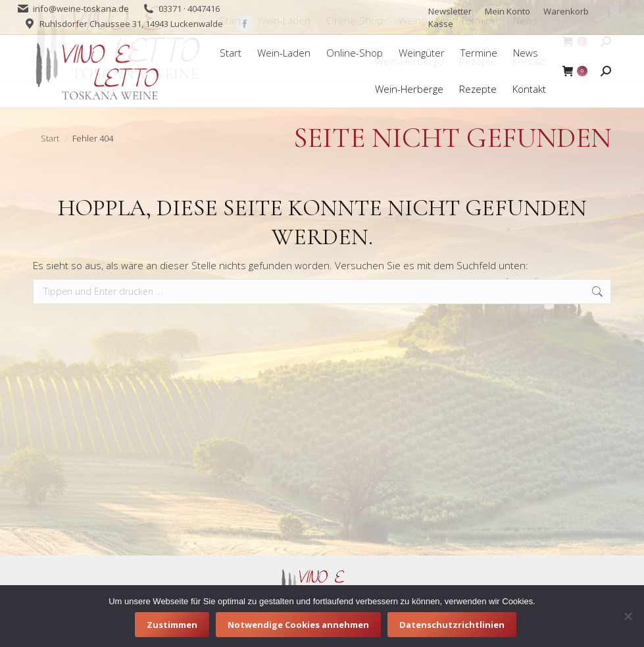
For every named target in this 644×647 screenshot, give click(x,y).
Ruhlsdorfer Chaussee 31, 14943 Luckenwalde (131, 24)
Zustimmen (172, 625)
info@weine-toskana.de (81, 9)
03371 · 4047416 (189, 9)
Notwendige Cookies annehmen (298, 625)
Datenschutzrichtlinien (452, 625)
